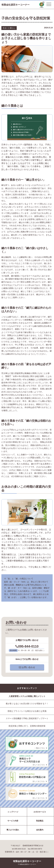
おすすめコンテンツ (27, 688)
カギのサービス (40, 812)
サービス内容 (13, 821)
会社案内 (40, 830)
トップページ (13, 812)
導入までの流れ (13, 830)
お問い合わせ (27, 667)
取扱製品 (40, 821)
